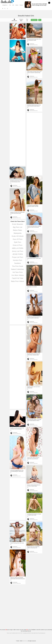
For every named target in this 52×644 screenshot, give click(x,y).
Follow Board (34, 20)
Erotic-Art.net (25, 641)
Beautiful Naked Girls (34, 45)
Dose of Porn (18, 245)
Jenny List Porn (18, 251)
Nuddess (18, 263)
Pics (10, 5)
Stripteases (43, 633)
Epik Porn (18, 242)
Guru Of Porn (18, 239)
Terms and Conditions (11, 633)
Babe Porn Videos (18, 281)
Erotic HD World (18, 236)
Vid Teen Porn (18, 272)
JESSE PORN (18, 254)
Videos (17, 5)
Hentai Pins (37, 633)
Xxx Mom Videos (18, 275)
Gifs (13, 5)
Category (21, 20)
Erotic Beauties (18, 224)
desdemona (32, 44)
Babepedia (18, 233)
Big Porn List (18, 227)
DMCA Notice (31, 633)
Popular (21, 5)
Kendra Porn (18, 260)
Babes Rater (18, 230)
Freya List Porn (18, 257)
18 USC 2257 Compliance (22, 633)
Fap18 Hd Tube (18, 278)
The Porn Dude (18, 266)
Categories (5, 5)
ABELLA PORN (18, 248)
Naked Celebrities (18, 269)
